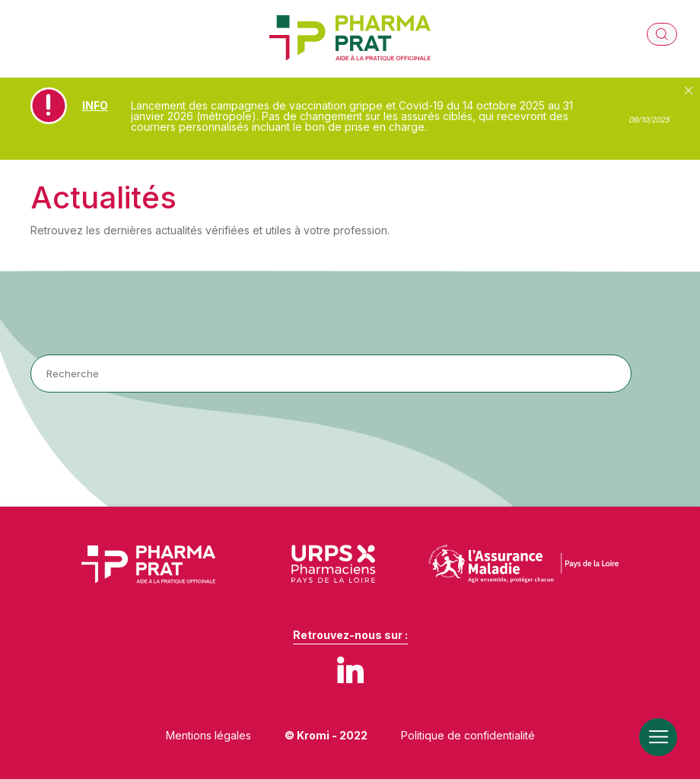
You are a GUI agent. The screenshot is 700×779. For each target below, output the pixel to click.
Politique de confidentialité (468, 735)
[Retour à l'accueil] (350, 39)
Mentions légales (208, 735)
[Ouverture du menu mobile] (658, 737)
